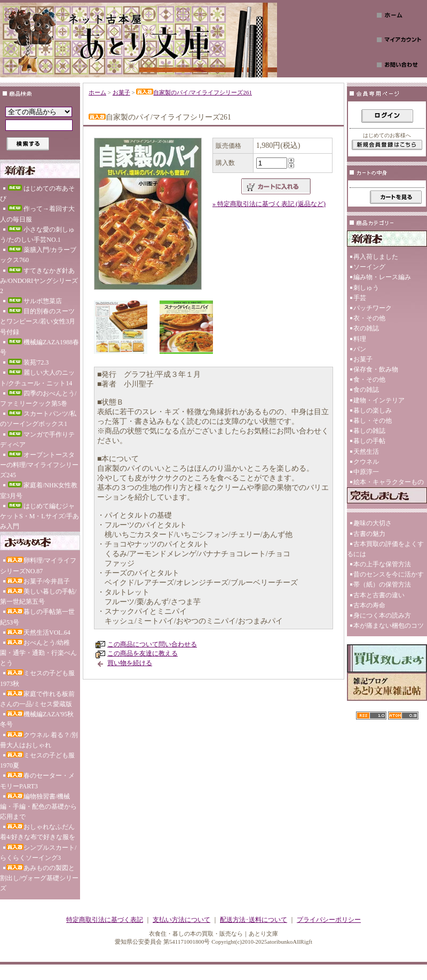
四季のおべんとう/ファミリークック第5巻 (38, 398)
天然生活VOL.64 (38, 633)
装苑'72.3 (27, 362)
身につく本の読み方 (382, 615)
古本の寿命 (369, 605)
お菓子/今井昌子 (38, 581)
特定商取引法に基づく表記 (105, 920)
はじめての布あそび (37, 193)
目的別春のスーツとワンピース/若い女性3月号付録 (38, 321)
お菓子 (121, 92)
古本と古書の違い (379, 595)
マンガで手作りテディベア (37, 440)
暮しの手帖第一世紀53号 (37, 617)
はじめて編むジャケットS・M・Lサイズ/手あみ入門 (39, 516)
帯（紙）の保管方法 (382, 584)
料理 (360, 339)
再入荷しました (376, 257)
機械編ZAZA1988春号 (39, 347)
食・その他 (369, 380)
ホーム (97, 92)
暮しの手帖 (369, 441)
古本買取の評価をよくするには (385, 549)
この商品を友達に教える (143, 653)
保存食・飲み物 (376, 369)
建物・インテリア (379, 400)
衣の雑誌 (366, 328)
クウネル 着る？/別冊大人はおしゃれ (39, 740)
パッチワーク (373, 308)
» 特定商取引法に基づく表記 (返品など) (269, 204)
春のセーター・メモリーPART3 (37, 781)
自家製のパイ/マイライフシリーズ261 (194, 92)
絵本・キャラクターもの (389, 482)
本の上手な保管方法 (382, 564)
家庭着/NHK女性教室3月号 (39, 490)
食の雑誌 (366, 390)
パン (360, 349)
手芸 (360, 298)
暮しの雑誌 (369, 431)
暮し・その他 (373, 421)
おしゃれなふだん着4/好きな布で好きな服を (38, 832)
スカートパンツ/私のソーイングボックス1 (38, 419)
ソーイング (369, 267)
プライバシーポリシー (329, 920)
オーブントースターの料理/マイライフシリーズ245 (39, 465)
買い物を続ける (130, 663)
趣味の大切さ (373, 523)
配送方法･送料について (254, 920)
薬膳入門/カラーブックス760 (38, 255)
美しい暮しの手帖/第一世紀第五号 (38, 596)
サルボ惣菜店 (34, 301)
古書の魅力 (369, 534)
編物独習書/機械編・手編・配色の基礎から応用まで (38, 807)
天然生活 (366, 452)
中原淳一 (366, 472)
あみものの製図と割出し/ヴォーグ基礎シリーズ (39, 878)
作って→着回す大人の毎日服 (37, 214)
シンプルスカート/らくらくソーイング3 (38, 853)
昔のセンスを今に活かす (389, 574)
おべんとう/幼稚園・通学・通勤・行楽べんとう (38, 653)
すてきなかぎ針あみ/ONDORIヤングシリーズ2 (39, 281)
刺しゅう (366, 288)
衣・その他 (369, 318)
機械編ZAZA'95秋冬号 (37, 719)
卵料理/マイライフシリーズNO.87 (38, 566)
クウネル (366, 462)
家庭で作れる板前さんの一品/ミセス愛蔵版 (37, 699)
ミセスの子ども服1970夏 (37, 760)
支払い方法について (181, 920)
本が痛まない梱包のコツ (389, 626)
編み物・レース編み (382, 277)
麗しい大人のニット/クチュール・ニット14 (37, 378)
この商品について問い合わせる (152, 644)
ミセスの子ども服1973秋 (37, 678)
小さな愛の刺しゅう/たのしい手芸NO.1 (37, 235)
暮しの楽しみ (373, 410)
